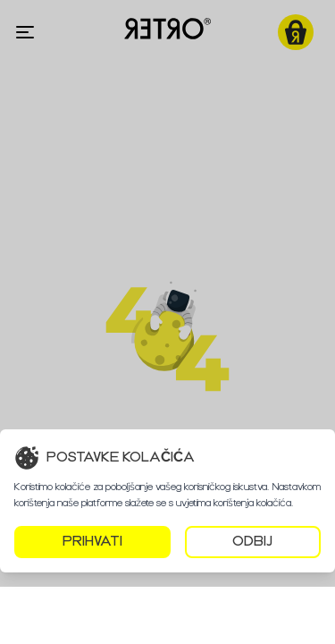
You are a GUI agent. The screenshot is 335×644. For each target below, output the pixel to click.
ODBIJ (252, 542)
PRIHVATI (92, 542)
